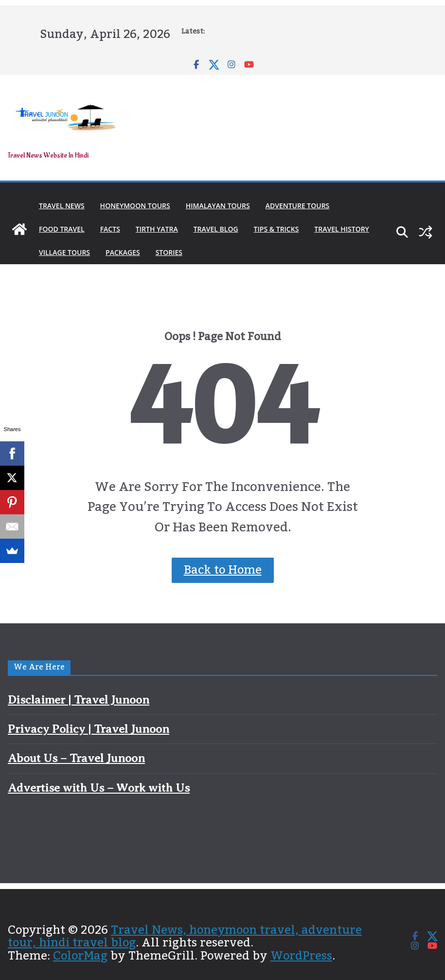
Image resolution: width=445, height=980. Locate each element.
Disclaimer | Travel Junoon (79, 700)
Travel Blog (216, 229)
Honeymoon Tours (135, 206)
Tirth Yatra (157, 229)
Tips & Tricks (276, 229)
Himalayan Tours (218, 206)
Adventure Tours (298, 206)
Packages (123, 252)
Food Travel (62, 229)
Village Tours (64, 252)
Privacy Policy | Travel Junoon (89, 729)
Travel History (342, 229)
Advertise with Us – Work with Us (99, 788)
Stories (169, 252)
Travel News (62, 206)
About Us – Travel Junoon (76, 758)
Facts (110, 229)
